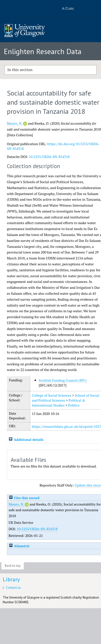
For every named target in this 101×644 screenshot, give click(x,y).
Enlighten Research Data (43, 51)
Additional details (28, 439)
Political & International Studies (59, 403)
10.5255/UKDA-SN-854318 (49, 157)
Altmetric (19, 546)
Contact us (13, 588)
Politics (74, 405)
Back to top (13, 566)
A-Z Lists (68, 9)
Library (11, 579)
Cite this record (24, 498)
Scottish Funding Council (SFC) (63, 380)
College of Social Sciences (52, 395)
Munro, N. (15, 123)
